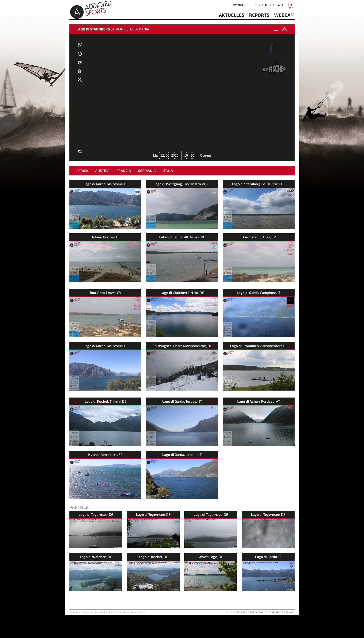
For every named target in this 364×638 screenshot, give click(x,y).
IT (291, 5)
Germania (147, 194)
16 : (187, 155)
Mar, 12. (159, 155)
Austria (102, 194)
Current (206, 155)
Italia (168, 194)
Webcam (284, 15)
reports (259, 15)
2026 (175, 155)
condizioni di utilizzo (135, 636)
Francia (124, 194)
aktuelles (232, 15)
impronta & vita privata (108, 636)
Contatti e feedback (269, 5)
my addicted (241, 5)
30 (192, 155)
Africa (82, 194)
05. (168, 155)
